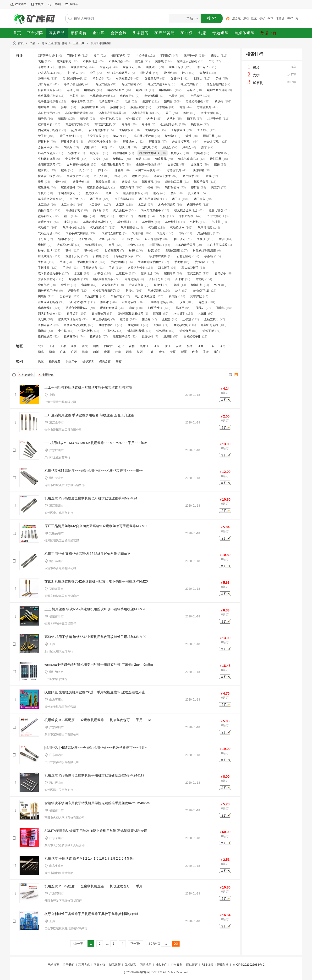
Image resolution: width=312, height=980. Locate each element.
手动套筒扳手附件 (149, 262)
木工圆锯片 (96, 205)
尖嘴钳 (97, 159)
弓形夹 (126, 124)
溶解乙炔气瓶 (65, 245)
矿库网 (145, 972)
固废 (254, 18)
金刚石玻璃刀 (47, 165)
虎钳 (87, 147)
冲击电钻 (203, 67)
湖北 (41, 352)
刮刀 (74, 130)
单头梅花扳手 (125, 79)
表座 (41, 61)
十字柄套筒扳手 (123, 256)
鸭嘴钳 (42, 296)
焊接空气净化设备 (100, 142)
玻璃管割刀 (64, 61)
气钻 (181, 233)
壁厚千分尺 (191, 56)
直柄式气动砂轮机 (75, 325)
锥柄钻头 (96, 337)
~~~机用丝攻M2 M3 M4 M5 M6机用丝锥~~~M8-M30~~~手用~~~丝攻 (96, 443)
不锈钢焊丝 (90, 61)
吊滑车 (147, 102)
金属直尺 (197, 165)
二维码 (57, 4)
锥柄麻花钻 (71, 337)
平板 (163, 216)
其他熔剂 (171, 222)
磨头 (173, 193)
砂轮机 (89, 251)
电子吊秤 (196, 96)
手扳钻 (209, 256)
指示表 (42, 331)
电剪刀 (74, 96)
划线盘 (167, 147)
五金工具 (79, 43)
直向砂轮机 (181, 325)
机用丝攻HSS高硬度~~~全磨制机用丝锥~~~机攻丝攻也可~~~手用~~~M (98, 720)
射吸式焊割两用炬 (204, 251)
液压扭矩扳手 (78, 302)
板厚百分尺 (118, 56)
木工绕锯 (44, 205)
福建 (190, 346)
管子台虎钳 (67, 136)
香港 (206, 352)
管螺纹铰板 (152, 130)
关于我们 (69, 965)
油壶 (132, 308)
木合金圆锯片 (167, 205)
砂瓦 (151, 251)
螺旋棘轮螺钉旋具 (99, 187)
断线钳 (219, 102)
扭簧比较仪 (216, 210)
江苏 (157, 346)
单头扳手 (99, 79)
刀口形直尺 (45, 84)
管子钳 (42, 136)
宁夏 (173, 352)
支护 (256, 75)
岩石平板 (66, 296)
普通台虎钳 (45, 222)
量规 (209, 176)
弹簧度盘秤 (152, 79)
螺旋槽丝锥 (68, 187)
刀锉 (219, 79)
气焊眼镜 (137, 233)
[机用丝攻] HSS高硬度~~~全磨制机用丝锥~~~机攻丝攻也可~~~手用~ (96, 748)
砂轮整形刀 (112, 251)
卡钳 (100, 170)
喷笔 (103, 216)
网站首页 (53, 965)
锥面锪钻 (148, 337)
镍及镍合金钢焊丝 (186, 210)
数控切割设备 (137, 268)
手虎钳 (179, 262)
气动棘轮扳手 (99, 228)
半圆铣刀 (166, 56)
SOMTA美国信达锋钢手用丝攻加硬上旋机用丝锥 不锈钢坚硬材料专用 (96, 831)
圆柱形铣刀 (99, 314)
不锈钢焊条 (116, 61)
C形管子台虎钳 (48, 56)
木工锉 (74, 199)
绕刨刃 (42, 245)
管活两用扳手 (97, 130)
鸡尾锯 (198, 153)
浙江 (168, 346)
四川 (96, 352)
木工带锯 (96, 199)
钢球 (270, 18)
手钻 (112, 268)
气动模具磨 (205, 228)
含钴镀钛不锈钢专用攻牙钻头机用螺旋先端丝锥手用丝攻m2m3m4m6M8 (98, 803)
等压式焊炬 (188, 84)
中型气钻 (110, 331)
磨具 (109, 193)
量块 (41, 182)
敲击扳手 (127, 239)
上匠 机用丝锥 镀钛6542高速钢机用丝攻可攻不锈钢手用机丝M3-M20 (95, 609)
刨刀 (67, 216)
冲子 (93, 73)
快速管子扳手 (47, 176)
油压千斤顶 (155, 308)
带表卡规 (44, 79)
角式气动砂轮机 (188, 159)
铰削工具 (216, 159)
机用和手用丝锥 (101, 43)
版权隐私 (130, 965)
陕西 (140, 352)
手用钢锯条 (90, 268)
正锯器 (166, 319)
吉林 (132, 346)
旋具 (178, 291)
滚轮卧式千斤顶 (144, 136)
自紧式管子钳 (192, 337)
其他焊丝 (148, 222)
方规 (182, 107)
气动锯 (153, 228)
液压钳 (104, 302)
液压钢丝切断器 (48, 302)
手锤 (63, 262)
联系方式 (84, 965)
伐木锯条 (162, 107)
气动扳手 (44, 228)
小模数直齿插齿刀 (104, 291)
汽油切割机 (204, 233)
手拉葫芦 (200, 262)
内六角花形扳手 (151, 210)
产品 (33, 43)
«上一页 (78, 944)
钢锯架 (62, 119)
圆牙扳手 (72, 314)
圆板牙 (180, 308)
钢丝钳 (151, 119)
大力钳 (204, 73)
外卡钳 (180, 279)
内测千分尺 (194, 205)
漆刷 (67, 222)
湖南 (52, 352)
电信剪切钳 (152, 96)
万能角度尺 (109, 285)
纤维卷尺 (74, 291)
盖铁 (186, 113)
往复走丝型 (136, 285)
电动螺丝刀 (166, 90)
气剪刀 (161, 233)
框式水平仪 (74, 176)
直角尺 (158, 325)
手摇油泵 (44, 268)
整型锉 (146, 319)
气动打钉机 (70, 228)
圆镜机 (220, 308)
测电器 (139, 61)
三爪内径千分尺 (185, 245)
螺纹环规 (148, 182)
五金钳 (158, 285)
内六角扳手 (120, 210)
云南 (118, 352)
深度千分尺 (73, 256)
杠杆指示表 (45, 124)
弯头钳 (65, 285)
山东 (212, 346)
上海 (52, 346)
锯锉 (217, 165)
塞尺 (111, 245)
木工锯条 (200, 199)
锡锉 (177, 285)
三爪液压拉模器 (217, 245)
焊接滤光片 (130, 142)
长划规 (42, 319)
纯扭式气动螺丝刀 (119, 73)
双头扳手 (164, 268)
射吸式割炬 (173, 251)
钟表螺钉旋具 (136, 331)
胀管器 (124, 319)
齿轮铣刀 (152, 67)
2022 (290, 18)
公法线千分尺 (169, 124)
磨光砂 (90, 193)
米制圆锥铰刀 (67, 193)
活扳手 (73, 153)
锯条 (64, 170)
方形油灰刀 (204, 107)
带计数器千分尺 (73, 79)
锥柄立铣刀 (45, 337)
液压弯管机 (129, 302)
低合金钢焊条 (47, 90)
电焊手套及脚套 (217, 90)
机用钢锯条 (120, 153)
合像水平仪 (45, 147)
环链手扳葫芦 (47, 153)
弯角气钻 (44, 285)
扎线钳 (203, 314)
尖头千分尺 (72, 159)
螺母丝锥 (78, 182)
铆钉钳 (195, 187)
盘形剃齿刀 (45, 216)
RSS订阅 (207, 965)
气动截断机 (128, 228)
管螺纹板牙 (126, 130)
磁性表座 (146, 73)
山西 (96, 346)
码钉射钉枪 (172, 187)
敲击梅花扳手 (153, 239)
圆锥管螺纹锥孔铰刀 (130, 314)
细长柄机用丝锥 (48, 291)
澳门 (217, 352)
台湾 (195, 352)
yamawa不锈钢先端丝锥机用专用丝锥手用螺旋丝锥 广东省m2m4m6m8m (99, 664)
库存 (119, 361)
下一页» (135, 944)
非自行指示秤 (47, 113)
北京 (41, 346)
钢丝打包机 (107, 119)
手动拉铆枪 (118, 262)
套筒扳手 (220, 273)
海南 (85, 352)
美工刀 (215, 187)
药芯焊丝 (196, 296)
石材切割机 (184, 256)
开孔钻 (119, 170)
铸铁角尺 (185, 331)
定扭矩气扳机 (194, 102)
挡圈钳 (198, 79)
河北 (85, 346)
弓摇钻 (146, 124)
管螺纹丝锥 (178, 130)
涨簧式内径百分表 (70, 319)
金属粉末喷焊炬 (146, 165)
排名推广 (161, 965)
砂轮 (68, 251)
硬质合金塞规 (109, 308)
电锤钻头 (90, 90)
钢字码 (191, 119)
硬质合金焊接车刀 (77, 308)
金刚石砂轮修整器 (78, 165)
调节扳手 (74, 279)
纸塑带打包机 (210, 325)
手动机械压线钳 (87, 262)
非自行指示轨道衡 (77, 113)
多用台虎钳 (137, 107)
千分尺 (42, 239)
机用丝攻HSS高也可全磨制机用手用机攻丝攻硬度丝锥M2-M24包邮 (94, 775)
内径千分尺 (45, 210)
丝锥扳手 (122, 273)
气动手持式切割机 (77, 233)
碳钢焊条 (170, 273)
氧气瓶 (173, 296)
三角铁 (132, 245)
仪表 (182, 302)
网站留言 (192, 965)
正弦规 (187, 319)
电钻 (128, 102)
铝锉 (150, 187)
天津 (63, 346)
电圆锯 (173, 96)
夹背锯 (219, 153)
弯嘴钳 (86, 285)
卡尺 (81, 170)
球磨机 (280, 18)
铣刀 (217, 285)
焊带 (188, 136)
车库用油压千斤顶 (49, 67)
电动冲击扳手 (116, 90)
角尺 (139, 159)
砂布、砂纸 (45, 251)
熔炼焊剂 (91, 245)
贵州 (107, 352)
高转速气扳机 (103, 124)
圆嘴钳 (158, 314)
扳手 (97, 56)
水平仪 (99, 273)
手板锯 (42, 262)
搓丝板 (168, 73)
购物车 (74, 4)
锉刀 (185, 73)
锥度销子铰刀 (122, 337)
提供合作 (105, 361)
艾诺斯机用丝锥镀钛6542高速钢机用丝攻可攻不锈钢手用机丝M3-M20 (96, 581)
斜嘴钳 (130, 291)
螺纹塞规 (44, 187)
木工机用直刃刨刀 (150, 199)
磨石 (156, 193)
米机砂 (42, 193)
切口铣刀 (180, 239)
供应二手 (71, 361)
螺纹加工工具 (174, 182)
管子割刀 (203, 130)
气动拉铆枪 (177, 228)
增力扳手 (179, 314)
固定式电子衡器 (48, 130)
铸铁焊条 (162, 331)
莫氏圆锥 (194, 193)
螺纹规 (126, 182)
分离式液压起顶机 (143, 113)
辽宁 (121, 346)
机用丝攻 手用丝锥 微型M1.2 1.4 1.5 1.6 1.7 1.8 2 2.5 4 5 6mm (91, 858)
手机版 (39, 4)
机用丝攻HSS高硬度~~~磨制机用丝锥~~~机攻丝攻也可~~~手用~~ (94, 471)
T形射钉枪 (74, 56)
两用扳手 (188, 176)
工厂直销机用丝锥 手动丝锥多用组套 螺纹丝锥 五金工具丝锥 (89, 415)
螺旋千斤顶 (127, 187)
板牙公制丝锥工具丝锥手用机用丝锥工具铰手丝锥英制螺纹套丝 (91, 914)
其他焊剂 (123, 222)
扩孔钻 (99, 176)
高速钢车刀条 (74, 124)
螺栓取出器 (103, 182)
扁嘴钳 (215, 56)
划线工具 (125, 147)
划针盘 (187, 147)
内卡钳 (97, 210)
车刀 (212, 61)
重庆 (74, 346)
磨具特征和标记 (133, 193)
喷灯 (122, 216)
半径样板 (141, 56)
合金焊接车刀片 (182, 142)
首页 (21, 43)
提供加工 (88, 361)
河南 (223, 346)
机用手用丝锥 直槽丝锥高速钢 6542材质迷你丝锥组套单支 (88, 554)
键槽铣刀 (119, 159)
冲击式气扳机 (47, 73)
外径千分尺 (156, 279)
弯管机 (200, 279)
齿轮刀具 (105, 67)
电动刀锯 (142, 90)
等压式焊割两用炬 (159, 84)
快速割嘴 (198, 170)
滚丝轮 (170, 136)
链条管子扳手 (162, 176)
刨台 (86, 216)
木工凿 (120, 205)
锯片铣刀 (44, 170)
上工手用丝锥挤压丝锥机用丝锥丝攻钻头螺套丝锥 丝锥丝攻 (88, 387)
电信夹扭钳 (127, 96)
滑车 (204, 147)
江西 (201, 346)
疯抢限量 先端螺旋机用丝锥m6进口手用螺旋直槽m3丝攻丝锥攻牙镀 (95, 692)
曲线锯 (201, 239)
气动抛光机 (45, 233)
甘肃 (151, 352)
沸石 (246, 18)
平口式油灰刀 (215, 216)
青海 (162, 352)
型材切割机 (155, 291)
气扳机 (194, 222)
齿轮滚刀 (129, 67)
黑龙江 (144, 346)
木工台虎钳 (68, 205)
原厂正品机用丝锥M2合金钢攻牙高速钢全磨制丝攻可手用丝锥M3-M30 (96, 526)
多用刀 (65, 107)
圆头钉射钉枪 (47, 314)
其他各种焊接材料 (94, 222)
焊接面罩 (155, 142)
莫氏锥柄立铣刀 (48, 199)
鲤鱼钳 (136, 176)
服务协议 (99, 965)
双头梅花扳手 (190, 268)
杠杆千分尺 (214, 119)
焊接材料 (44, 142)
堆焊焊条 (44, 107)
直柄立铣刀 (211, 319)
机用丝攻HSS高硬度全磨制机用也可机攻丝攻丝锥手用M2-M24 (91, 498)
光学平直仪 (94, 136)
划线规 (146, 147)
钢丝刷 (171, 119)
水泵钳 (78, 273)
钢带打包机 (208, 113)
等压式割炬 (103, 84)
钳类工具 (104, 239)
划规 (104, 147)
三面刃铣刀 (157, 245)
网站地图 (146, 965)
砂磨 (132, 251)
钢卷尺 (84, 119)
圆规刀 (200, 308)
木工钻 (142, 205)
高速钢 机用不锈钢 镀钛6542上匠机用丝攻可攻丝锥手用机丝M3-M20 (95, 637)
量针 (58, 182)
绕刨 (222, 239)
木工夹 (176, 199)
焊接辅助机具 (70, 142)
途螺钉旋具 (132, 279)
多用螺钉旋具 (90, 107)
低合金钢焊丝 (215, 84)
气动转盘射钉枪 (112, 233)
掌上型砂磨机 (101, 319)
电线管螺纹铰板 (100, 96)
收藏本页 (21, 4)
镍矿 (262, 18)
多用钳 (115, 107)
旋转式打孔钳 (201, 291)
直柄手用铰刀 (107, 325)
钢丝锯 (131, 119)
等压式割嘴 (129, 84)
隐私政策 (115, 965)
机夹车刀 (96, 153)
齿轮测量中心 (80, 67)
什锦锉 (97, 256)
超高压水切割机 (187, 61)
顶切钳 (168, 102)
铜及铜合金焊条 (103, 279)
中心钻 (62, 331)
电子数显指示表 (48, 102)
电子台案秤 (106, 102)
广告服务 (176, 965)
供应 (41, 361)
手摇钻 (67, 268)
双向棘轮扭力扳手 (49, 273)
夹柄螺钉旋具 (47, 159)
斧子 (169, 113)
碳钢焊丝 (147, 273)
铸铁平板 (208, 331)
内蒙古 (108, 346)
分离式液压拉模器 (110, 113)
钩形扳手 (197, 124)
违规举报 (223, 965)
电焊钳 (191, 90)
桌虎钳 (168, 337)
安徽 (179, 346)
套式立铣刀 (194, 273)
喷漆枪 (142, 216)
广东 (63, 352)
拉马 (117, 176)
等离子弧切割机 (74, 84)
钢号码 (42, 119)
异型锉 (203, 302)
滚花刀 (118, 136)
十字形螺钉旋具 (157, 256)
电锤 (70, 90)
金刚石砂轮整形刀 (113, 165)
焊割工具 (209, 136)
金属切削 (173, 165)
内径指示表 (73, 210)
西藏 (129, 352)
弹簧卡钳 (176, 79)
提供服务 (55, 361)
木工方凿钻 (122, 199)
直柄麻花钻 (45, 325)
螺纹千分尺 (201, 182)
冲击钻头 (72, 73)
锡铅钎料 (197, 285)
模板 (256, 68)
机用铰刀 (177, 153)
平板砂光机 (186, 216)
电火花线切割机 (48, 96)
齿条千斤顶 (176, 67)
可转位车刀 (174, 170)
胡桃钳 (68, 147)
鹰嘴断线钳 (45, 308)
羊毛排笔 (116, 296)
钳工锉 (83, 239)
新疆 (184, 352)
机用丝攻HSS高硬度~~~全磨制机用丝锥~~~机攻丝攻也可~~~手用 (93, 886)
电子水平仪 (78, 102)
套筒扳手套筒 (47, 279)
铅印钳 (62, 239)
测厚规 (159, 61)
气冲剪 (216, 222)
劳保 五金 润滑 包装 (54, 43)
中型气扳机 (86, 331)
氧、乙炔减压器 (145, 296)
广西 (74, 352)
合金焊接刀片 (212, 142)
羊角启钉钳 (92, 296)
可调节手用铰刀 (145, 170)
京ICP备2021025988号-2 (249, 965)
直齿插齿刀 (135, 325)
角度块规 (161, 159)
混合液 (236, 18)
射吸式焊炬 (45, 256)
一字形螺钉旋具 (158, 302)
